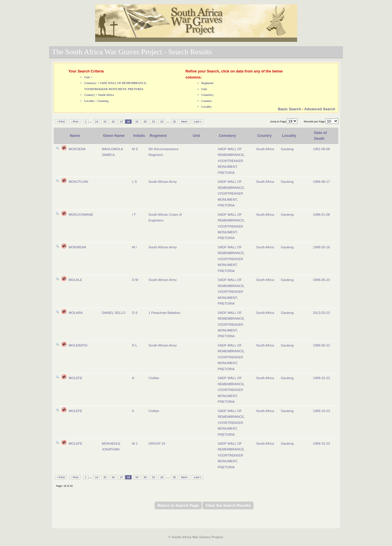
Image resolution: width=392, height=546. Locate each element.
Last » (198, 122)
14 (96, 122)
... (90, 121)
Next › (185, 122)
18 (128, 122)
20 (145, 122)
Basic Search (289, 109)
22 (162, 122)
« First (61, 122)
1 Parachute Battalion (164, 313)
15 (105, 122)
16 (113, 122)
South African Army (163, 182)
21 (153, 122)
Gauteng (287, 149)
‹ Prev (75, 122)
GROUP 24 (157, 443)
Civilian (154, 378)
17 (121, 122)
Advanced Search (320, 109)
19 (137, 122)
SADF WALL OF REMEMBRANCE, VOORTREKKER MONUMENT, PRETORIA (231, 161)
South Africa (265, 149)
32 (174, 122)
